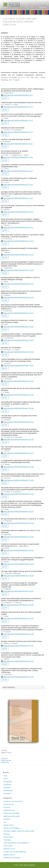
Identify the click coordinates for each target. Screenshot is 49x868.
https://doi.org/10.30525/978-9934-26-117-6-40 (19, 634)
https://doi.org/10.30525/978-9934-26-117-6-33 (19, 537)
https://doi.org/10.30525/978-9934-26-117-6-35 (19, 564)
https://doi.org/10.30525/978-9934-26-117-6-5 (18, 144)
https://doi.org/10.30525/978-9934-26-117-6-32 (19, 523)
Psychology (7, 840)
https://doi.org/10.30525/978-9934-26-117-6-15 (19, 284)
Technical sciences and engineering (15, 852)
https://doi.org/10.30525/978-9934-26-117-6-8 (18, 185)
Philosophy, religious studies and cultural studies (19, 831)
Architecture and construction (13, 801)
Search (44, 7)
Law (5, 822)
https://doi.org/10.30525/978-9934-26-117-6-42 (19, 661)
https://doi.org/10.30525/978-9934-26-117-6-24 (19, 408)
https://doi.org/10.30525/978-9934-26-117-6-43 (19, 677)
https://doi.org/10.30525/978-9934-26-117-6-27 (19, 453)
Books (6, 779)
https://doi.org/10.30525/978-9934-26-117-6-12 (19, 241)
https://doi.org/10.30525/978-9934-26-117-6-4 (18, 132)
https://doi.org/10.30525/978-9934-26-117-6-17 (19, 313)
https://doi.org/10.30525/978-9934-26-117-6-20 (19, 352)
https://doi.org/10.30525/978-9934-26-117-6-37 (19, 591)
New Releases (8, 791)
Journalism (7, 819)
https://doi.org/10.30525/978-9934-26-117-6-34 (19, 550)
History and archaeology (11, 813)
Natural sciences (9, 825)
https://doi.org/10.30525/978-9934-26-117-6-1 (18, 95)
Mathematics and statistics (12, 858)
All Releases (7, 793)
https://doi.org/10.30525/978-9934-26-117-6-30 (19, 494)
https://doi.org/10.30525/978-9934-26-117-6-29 (19, 480)
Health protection (9, 810)
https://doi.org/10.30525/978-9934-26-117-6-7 (18, 171)
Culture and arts (6, 760)
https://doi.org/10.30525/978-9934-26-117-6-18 (19, 327)
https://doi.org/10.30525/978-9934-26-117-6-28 (19, 467)
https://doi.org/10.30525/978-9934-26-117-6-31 (19, 511)
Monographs (8, 782)
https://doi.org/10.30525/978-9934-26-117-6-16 (19, 297)
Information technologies (12, 816)
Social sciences (8, 846)
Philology (6, 834)
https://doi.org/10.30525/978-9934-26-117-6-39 (19, 618)
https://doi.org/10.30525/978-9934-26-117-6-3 (18, 120)
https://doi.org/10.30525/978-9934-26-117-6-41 (19, 646)
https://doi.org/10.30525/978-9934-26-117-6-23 (19, 395)
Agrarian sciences (9, 855)
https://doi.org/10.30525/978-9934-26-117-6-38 (19, 605)
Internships (7, 788)
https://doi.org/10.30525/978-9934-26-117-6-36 (19, 576)
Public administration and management (16, 843)
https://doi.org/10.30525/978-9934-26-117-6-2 (18, 107)
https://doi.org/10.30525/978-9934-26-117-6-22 (19, 381)
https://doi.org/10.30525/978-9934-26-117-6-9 (18, 198)
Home (5, 776)
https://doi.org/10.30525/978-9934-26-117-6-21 (19, 365)
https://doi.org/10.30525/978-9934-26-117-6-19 (19, 340)
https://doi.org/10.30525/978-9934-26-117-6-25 (19, 422)
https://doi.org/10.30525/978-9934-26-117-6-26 (19, 439)
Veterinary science (9, 849)
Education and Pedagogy (11, 828)
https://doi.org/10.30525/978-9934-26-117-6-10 (19, 212)
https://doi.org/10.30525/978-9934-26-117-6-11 (19, 227)
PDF (6, 98)
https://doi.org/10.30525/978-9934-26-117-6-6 (18, 157)
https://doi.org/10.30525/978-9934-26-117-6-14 (19, 270)
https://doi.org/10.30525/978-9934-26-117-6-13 (19, 255)
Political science (8, 837)
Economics (7, 807)
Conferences (5, 762)
